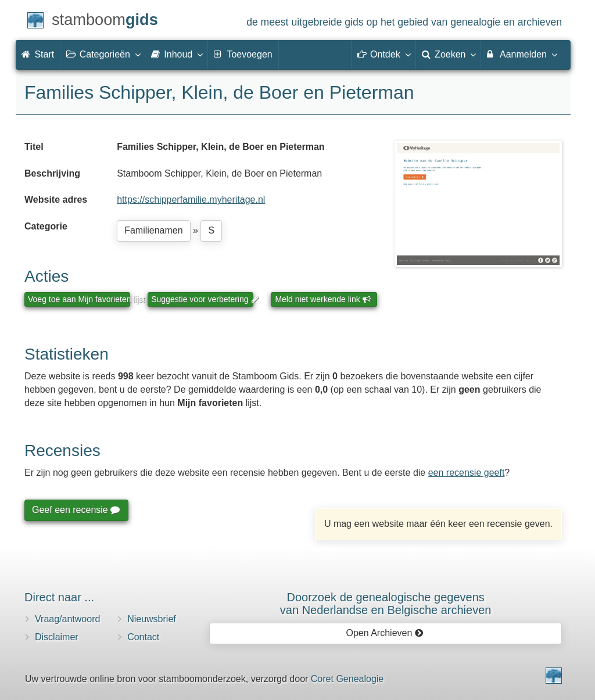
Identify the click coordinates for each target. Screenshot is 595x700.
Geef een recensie (76, 510)
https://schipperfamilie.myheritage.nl (191, 200)
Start (38, 54)
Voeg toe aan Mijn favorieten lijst (79, 299)
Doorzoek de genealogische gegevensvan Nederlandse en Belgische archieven (386, 604)
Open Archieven (384, 633)
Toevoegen (243, 54)
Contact (143, 637)
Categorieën (103, 54)
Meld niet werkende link (323, 299)
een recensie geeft (467, 473)
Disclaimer (57, 637)
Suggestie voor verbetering (202, 299)
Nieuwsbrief (152, 619)
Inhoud (176, 54)
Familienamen (153, 230)
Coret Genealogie (347, 679)
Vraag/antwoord (67, 619)
